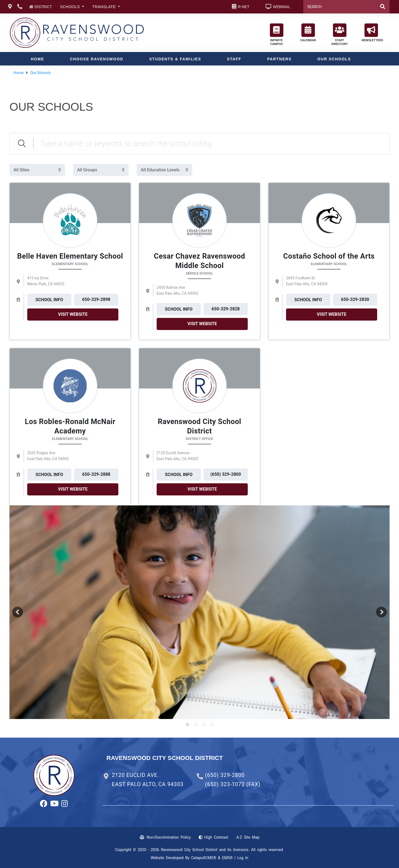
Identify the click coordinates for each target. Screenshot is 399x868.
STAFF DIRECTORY (340, 35)
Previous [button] (18, 612)
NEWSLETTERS (373, 33)
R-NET (244, 7)
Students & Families (175, 59)
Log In (243, 858)
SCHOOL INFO (49, 300)
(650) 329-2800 (225, 775)
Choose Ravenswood (97, 59)
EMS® (228, 858)
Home (38, 59)
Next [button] (381, 612)
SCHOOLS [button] (70, 7)
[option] (200, 612)
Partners (279, 59)
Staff (234, 59)
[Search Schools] (211, 144)
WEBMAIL (282, 7)
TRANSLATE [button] (104, 7)
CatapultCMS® (204, 858)
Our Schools (334, 59)
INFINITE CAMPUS (277, 35)
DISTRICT (43, 7)
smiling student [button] (187, 725)
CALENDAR (308, 33)
